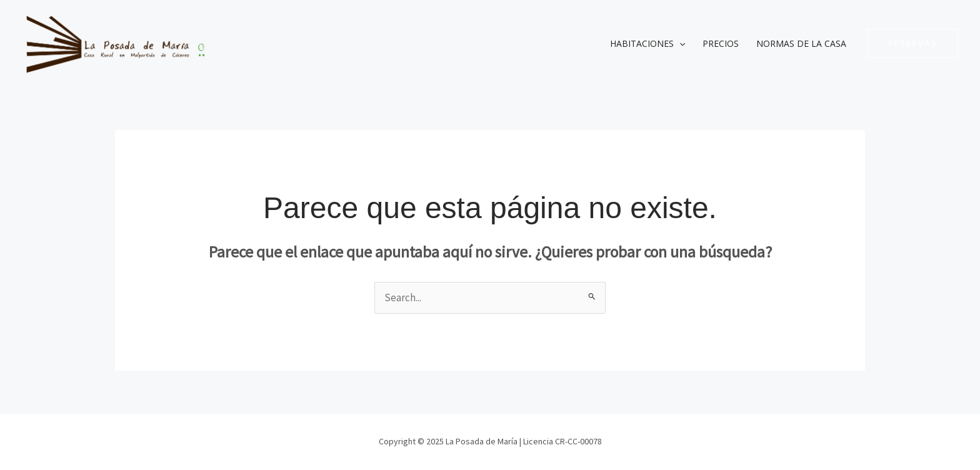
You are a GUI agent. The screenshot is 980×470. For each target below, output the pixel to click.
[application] (679, 44)
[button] (913, 43)
